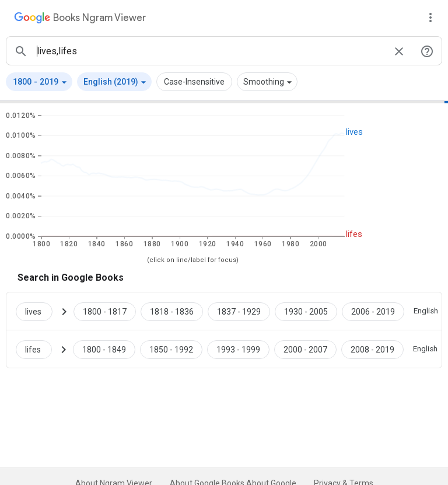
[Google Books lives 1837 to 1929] (239, 311)
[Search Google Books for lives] (39, 311)
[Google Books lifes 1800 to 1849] (104, 349)
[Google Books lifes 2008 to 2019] (372, 349)
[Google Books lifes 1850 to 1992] (171, 349)
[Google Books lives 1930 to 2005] (306, 311)
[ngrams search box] (210, 51)
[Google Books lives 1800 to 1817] (105, 311)
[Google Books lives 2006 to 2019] (373, 311)
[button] (39, 82)
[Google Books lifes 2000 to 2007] (305, 349)
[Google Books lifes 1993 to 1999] (238, 349)
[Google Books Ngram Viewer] (80, 19)
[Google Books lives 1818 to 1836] (172, 311)
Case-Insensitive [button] (194, 82)
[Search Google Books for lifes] (38, 349)
